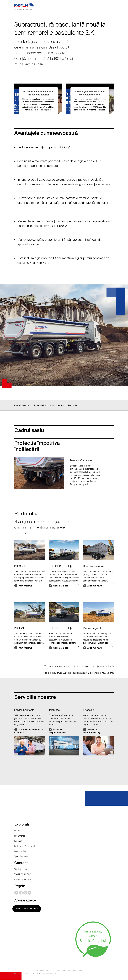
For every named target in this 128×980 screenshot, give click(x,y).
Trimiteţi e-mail (21, 870)
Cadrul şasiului (22, 405)
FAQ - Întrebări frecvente (25, 846)
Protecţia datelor (42, 971)
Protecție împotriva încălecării (49, 405)
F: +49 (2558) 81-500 (24, 880)
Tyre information (21, 857)
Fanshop (18, 841)
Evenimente (20, 836)
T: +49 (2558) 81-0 (23, 875)
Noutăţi (18, 831)
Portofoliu (73, 405)
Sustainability (20, 852)
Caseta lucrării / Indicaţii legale (69, 971)
